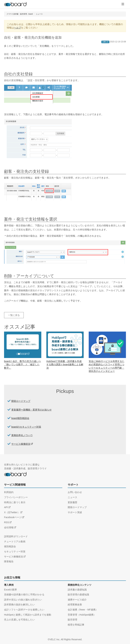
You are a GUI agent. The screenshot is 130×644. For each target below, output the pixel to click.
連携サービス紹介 (77, 600)
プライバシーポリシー (16, 497)
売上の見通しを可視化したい (19, 620)
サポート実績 (75, 512)
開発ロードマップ (21, 401)
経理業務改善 (75, 605)
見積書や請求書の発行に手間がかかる (24, 595)
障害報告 (9, 561)
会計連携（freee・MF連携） (83, 610)
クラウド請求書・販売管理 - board (20, 14)
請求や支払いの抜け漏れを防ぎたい (23, 600)
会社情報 (9, 527)
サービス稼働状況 (21, 444)
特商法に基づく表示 (15, 502)
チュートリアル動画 (15, 541)
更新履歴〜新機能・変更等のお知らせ (31, 410)
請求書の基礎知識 (77, 590)
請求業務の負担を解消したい (19, 605)
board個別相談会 (20, 418)
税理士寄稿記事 (76, 625)
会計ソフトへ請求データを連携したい (24, 610)
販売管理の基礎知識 (78, 595)
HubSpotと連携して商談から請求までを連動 (28, 615)
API (6, 507)
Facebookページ (13, 517)
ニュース (39, 14)
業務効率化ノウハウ (22, 435)
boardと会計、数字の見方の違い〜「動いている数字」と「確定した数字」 (23, 365)
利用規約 (9, 492)
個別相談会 (10, 546)
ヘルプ (17, 28)
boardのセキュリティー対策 (26, 427)
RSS (7, 522)
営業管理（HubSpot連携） (82, 615)
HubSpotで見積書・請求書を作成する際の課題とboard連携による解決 (65, 365)
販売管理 (72, 620)
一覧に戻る (14, 315)
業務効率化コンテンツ (80, 585)
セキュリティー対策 (15, 551)
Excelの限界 (10, 590)
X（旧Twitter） (12, 512)
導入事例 (9, 585)
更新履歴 (72, 502)
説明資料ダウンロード (16, 536)
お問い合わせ (75, 492)
